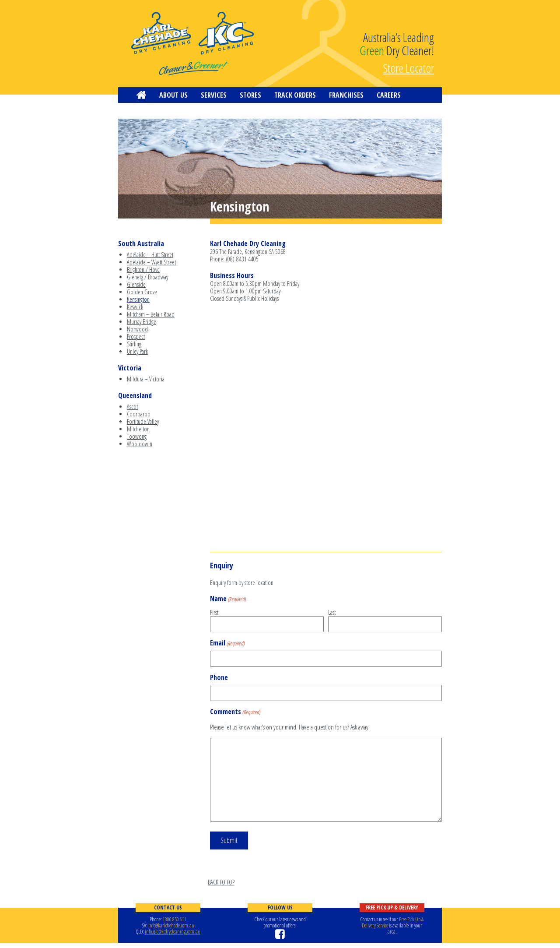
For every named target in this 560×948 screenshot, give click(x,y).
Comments (235, 712)
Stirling (134, 344)
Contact (150, 111)
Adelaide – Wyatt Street (151, 262)
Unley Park (137, 351)
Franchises (346, 95)
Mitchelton (138, 429)
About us (173, 95)
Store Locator (409, 67)
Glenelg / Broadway (147, 277)
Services (214, 95)
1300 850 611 (175, 919)
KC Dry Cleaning (192, 44)
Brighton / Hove (143, 270)
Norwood (137, 329)
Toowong (137, 436)
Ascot (132, 407)
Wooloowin (140, 444)
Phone (219, 678)
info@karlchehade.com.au (171, 925)
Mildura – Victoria (146, 379)
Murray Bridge (142, 322)
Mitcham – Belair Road (151, 314)
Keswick (135, 307)
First (214, 612)
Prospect (136, 337)
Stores (250, 95)
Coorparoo (139, 414)
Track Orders (295, 95)
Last (332, 612)
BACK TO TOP (221, 882)
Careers (389, 95)
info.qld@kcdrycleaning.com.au (173, 932)
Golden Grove (142, 292)
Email (227, 643)
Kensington (138, 299)
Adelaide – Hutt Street (150, 255)
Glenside (136, 284)
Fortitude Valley (143, 421)
